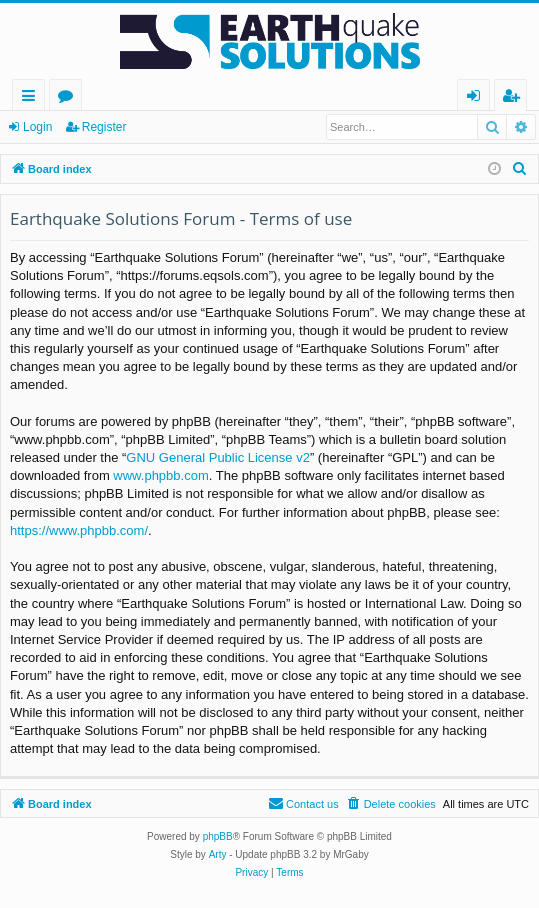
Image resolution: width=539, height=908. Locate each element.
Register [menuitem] (515, 98)
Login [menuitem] (477, 98)
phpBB (218, 836)
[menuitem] (520, 169)
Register (104, 127)
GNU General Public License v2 (218, 457)
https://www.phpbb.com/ (79, 530)
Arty (218, 854)
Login (37, 127)
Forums (69, 98)
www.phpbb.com (160, 475)
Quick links (32, 98)
